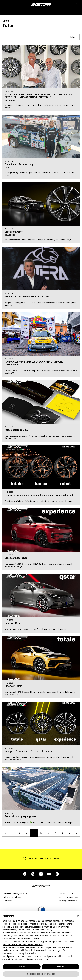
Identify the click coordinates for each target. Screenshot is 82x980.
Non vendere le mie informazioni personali (23, 944)
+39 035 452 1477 (70, 894)
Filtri (72, 37)
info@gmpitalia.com (68, 901)
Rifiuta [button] (22, 967)
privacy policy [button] (30, 953)
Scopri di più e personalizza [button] (41, 974)
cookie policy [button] (46, 930)
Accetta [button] (60, 967)
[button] (7, 5)
